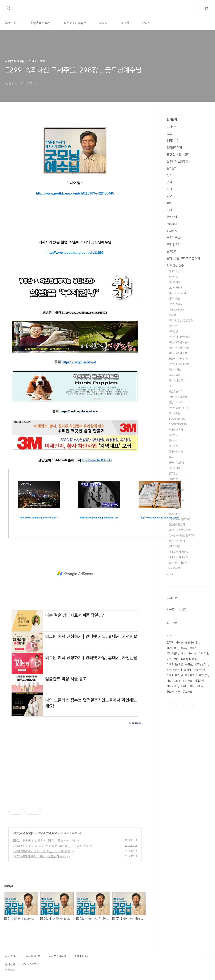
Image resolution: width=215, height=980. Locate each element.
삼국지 (184, 648)
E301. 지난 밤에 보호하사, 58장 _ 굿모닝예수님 (44, 841)
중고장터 (172, 251)
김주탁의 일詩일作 (178, 161)
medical (172, 224)
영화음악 (199, 681)
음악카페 (172, 217)
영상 (169, 196)
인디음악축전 (176, 468)
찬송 (176, 659)
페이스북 (170, 707)
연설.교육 (174, 484)
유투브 (199, 707)
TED (171, 495)
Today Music (189, 659)
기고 (171, 386)
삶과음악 (172, 168)
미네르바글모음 (175, 664)
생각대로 (173, 277)
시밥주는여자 (176, 391)
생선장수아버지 (177, 541)
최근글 (170, 610)
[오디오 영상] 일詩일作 (181, 320)
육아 (169, 203)
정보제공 (172, 231)
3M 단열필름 (176, 288)
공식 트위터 (11, 956)
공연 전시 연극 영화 (178, 154)
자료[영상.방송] (22, 833)
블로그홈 (11, 23)
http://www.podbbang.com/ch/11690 (75, 253)
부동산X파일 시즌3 (179, 342)
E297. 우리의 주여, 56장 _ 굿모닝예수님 (39, 856)
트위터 (190, 707)
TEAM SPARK (177, 419)
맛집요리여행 (174, 147)
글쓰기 (125, 23)
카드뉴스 (173, 326)
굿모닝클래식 (176, 304)
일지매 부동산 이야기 (180, 530)
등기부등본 (174, 568)
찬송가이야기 (192, 643)
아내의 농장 (175, 271)
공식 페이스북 (33, 956)
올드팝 (177, 681)
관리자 (146, 23)
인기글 (182, 610)
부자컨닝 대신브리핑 (179, 337)
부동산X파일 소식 (178, 353)
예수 (169, 659)
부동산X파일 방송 (178, 397)
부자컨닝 (173, 331)
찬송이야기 (199, 670)
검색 (197, 8)
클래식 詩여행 (176, 452)
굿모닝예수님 (174, 692)
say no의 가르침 (178, 563)
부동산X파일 (196, 686)
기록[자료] (173, 508)
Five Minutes (176, 490)
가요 (169, 681)
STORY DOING (178, 424)
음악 (171, 457)
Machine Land (177, 293)
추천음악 (204, 675)
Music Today (189, 653)
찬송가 (193, 648)
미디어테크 (174, 282)
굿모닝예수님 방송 (46, 833)
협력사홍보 (174, 299)
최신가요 (187, 681)
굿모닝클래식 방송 (178, 408)
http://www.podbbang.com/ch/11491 (99, 518)
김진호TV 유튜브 (75, 23)
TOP (207, 958)
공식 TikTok (81, 956)
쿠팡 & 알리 (174, 245)
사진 (169, 189)
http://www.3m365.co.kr (97, 460)
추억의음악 (172, 653)
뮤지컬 (189, 664)
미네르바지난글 (175, 675)
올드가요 (187, 692)
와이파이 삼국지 (177, 381)
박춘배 (184, 686)
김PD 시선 (173, 141)
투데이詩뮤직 (176, 430)
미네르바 (203, 653)
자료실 (170, 575)
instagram (175, 514)
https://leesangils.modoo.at (79, 362)
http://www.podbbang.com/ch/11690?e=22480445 (75, 193)
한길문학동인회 (177, 524)
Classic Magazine (180, 519)
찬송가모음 (191, 675)
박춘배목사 (172, 648)
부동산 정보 (173, 238)
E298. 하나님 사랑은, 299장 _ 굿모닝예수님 (41, 851)
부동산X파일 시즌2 (179, 348)
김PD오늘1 (174, 546)
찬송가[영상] (175, 370)
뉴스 (169, 134)
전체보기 (172, 120)
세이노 (179, 643)
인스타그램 (180, 707)
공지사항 (172, 127)
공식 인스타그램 (57, 956)
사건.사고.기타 (176, 501)
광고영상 (173, 473)
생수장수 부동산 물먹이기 (182, 535)
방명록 (103, 23)
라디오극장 (174, 375)
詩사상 (172, 315)
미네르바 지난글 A (178, 552)
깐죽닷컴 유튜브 (40, 23)
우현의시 (173, 435)
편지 (169, 182)
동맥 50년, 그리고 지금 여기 (183, 258)
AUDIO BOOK (177, 310)
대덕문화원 (174, 413)
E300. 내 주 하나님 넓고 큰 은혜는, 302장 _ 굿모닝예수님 (50, 846)
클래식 (188, 670)
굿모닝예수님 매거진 (179, 364)
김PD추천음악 (174, 670)
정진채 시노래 (176, 402)
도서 (169, 210)
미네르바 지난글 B (178, 557)
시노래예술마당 (177, 462)
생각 (169, 175)
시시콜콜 (173, 446)
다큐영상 (173, 479)
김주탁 (170, 643)
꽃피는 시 (174, 441)
